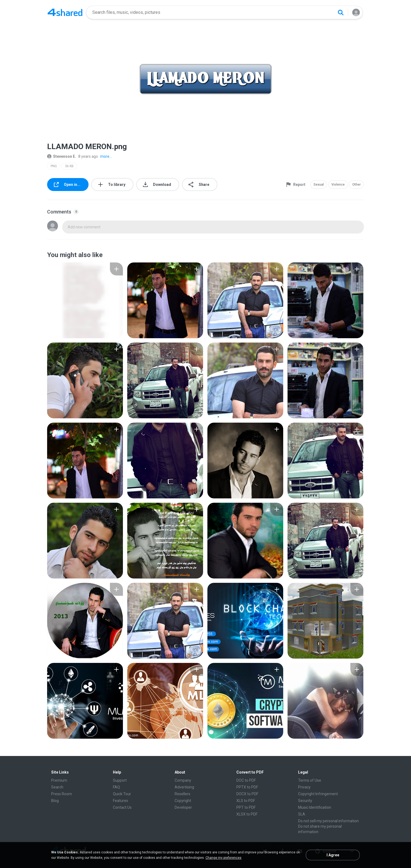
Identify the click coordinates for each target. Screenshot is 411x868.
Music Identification (315, 807)
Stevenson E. (62, 156)
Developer (183, 807)
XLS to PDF (246, 801)
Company (183, 780)
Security (305, 801)
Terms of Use (310, 780)
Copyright (183, 801)
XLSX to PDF (247, 814)
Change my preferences (224, 858)
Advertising (184, 787)
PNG (54, 166)
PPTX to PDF (247, 787)
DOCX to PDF (247, 794)
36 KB (69, 166)
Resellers (182, 794)
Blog (55, 801)
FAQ (116, 787)
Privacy (304, 787)
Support (120, 780)
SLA (302, 814)
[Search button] (341, 12)
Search (57, 787)
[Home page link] (65, 12)
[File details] (85, 300)
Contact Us (122, 807)
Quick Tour (122, 794)
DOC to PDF (246, 780)
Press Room (62, 794)
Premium (59, 780)
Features (120, 801)
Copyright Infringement (318, 794)
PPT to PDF (246, 807)
